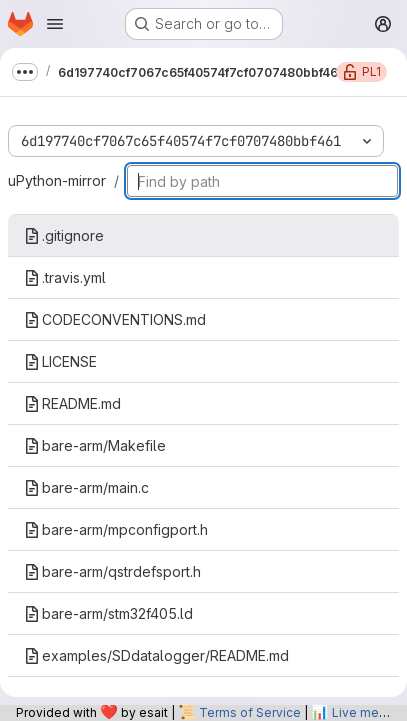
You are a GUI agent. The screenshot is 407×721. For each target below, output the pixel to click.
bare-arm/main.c (86, 487)
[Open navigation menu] (55, 24)
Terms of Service (250, 712)
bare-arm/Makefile (95, 445)
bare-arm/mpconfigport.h (116, 529)
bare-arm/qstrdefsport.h (112, 571)
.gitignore (64, 235)
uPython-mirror (57, 180)
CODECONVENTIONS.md (115, 319)
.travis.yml (65, 277)
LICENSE (60, 361)
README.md (72, 403)
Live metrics (368, 712)
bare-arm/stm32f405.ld (108, 613)
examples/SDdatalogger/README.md (156, 655)
